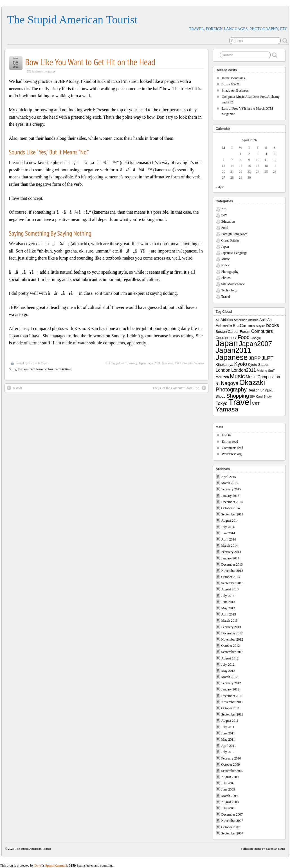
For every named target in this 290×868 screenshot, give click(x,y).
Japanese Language (44, 71)
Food (225, 228)
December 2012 (232, 633)
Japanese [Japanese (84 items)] (232, 357)
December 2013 (232, 564)
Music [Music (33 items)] (237, 376)
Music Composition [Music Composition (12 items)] (263, 377)
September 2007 (232, 833)
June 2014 (228, 533)
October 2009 (231, 765)
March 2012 (230, 677)
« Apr (220, 187)
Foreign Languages (234, 234)
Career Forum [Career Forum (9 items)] (239, 332)
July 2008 (228, 808)
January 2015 (230, 496)
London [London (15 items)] (223, 370)
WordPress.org (232, 454)
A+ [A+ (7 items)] (218, 320)
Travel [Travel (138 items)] (240, 402)
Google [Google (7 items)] (256, 338)
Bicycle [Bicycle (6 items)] (260, 326)
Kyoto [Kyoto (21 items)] (241, 364)
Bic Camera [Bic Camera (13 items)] (244, 325)
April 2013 (229, 614)
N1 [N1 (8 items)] (218, 384)
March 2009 (230, 796)
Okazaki (187, 363)
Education (228, 222)
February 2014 (231, 552)
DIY (224, 215)
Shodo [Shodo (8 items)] (221, 397)
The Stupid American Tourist (73, 20)
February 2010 (231, 758)
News (225, 265)
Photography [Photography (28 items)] (231, 389)
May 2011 (228, 739)
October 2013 (231, 577)
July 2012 (228, 665)
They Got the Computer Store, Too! (179, 388)
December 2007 (232, 814)
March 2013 (230, 621)
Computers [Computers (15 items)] (262, 331)
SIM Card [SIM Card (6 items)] (256, 397)
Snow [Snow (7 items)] (267, 397)
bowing (133, 363)
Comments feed (233, 448)
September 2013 (232, 583)
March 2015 (230, 483)
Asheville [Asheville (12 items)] (224, 325)
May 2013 (228, 608)
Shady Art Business (235, 90)
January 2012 (230, 689)
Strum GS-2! (231, 84)
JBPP (178, 363)
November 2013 (232, 571)
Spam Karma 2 (56, 865)
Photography (230, 272)
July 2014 (228, 527)
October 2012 (231, 646)
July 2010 (228, 752)
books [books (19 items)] (273, 325)
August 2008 (230, 802)
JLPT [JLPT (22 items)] (267, 358)
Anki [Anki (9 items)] (263, 320)
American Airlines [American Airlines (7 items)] (246, 320)
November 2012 (232, 639)
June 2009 (228, 789)
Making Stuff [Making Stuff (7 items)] (266, 371)
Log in (226, 435)
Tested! (14, 388)
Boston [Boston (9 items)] (221, 332)
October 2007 (231, 827)
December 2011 (232, 696)
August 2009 (230, 777)
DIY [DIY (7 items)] (234, 338)
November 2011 (232, 702)
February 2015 (231, 489)
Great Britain (230, 240)
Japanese (168, 363)
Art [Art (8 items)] (269, 320)
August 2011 (230, 721)
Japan (142, 363)
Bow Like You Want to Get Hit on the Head (90, 62)
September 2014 (232, 514)
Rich (31, 363)
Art (224, 209)
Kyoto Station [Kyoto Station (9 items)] (258, 365)
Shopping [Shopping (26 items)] (238, 396)
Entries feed (230, 442)
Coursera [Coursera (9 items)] (223, 338)
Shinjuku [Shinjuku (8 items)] (267, 390)
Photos (226, 278)
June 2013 (228, 602)
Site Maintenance (233, 284)
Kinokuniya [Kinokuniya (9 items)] (225, 365)
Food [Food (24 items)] (244, 337)
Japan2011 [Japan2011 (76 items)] (234, 350)
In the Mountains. (234, 78)
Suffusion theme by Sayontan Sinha (263, 849)
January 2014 (230, 558)
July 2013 (228, 596)
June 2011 (228, 733)
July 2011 (228, 727)
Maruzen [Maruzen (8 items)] (222, 377)
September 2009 (232, 771)
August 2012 (230, 658)
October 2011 (231, 708)
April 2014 (229, 539)
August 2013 (230, 589)
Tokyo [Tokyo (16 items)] (222, 403)
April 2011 (229, 746)
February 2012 (231, 683)
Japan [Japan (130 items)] (227, 343)
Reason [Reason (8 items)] (253, 390)
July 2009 (228, 783)
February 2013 (231, 627)
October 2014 (231, 508)
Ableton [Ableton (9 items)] (227, 320)
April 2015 (229, 477)
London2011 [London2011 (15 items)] (243, 370)
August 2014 (230, 521)
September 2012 (232, 652)
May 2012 (228, 671)
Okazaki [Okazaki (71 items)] (252, 382)
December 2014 (232, 502)
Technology (229, 290)
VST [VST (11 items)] (256, 404)
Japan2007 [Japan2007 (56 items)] (255, 344)
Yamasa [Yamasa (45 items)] (227, 409)
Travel (226, 296)
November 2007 (232, 821)
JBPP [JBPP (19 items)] (255, 358)
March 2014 (230, 546)
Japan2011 (154, 363)
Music (226, 259)
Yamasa (199, 363)
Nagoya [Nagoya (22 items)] (230, 383)
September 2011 (232, 714)
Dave (38, 865)
